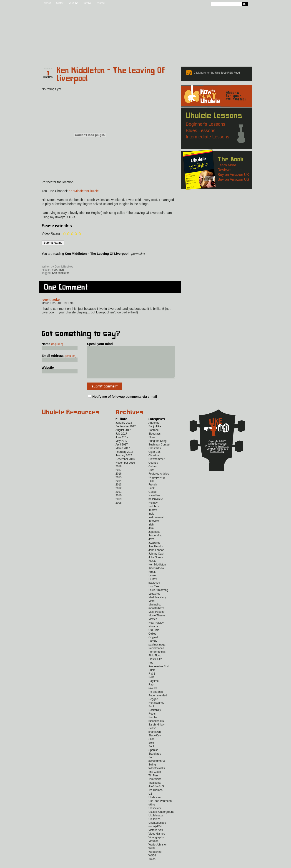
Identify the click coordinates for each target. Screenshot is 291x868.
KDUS (152, 568)
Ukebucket (155, 804)
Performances (157, 659)
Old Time (154, 637)
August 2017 (123, 437)
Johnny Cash (156, 560)
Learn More (227, 165)
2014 (119, 488)
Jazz (151, 546)
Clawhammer (157, 466)
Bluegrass (154, 440)
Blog (80, 55)
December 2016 (125, 466)
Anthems (154, 430)
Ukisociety (155, 815)
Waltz (152, 855)
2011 (119, 499)
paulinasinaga (157, 651)
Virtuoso (153, 848)
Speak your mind (100, 344)
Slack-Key (155, 742)
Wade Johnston (158, 851)
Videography (156, 844)
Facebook (82, 260)
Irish (61, 270)
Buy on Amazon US (233, 179)
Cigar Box (154, 459)
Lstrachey (154, 600)
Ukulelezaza (156, 822)
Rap (151, 691)
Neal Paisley (156, 630)
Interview (154, 528)
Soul (151, 753)
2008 (119, 510)
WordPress (224, 453)
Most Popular (157, 619)
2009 (119, 506)
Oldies (152, 640)
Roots (152, 720)
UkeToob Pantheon (160, 808)
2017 (119, 477)
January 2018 (124, 430)
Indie (151, 520)
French (153, 491)
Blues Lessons (201, 130)
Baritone (154, 437)
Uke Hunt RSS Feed (67, 260)
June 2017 (122, 444)
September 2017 (126, 433)
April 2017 (122, 451)
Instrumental (156, 524)
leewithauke (51, 300)
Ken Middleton (61, 273)
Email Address (59, 356)
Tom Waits (155, 786)
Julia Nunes (156, 564)
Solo (151, 750)
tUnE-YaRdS (156, 793)
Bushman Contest (159, 451)
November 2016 (125, 470)
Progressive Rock (159, 673)
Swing (152, 771)
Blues (152, 444)
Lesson (153, 582)
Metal (152, 608)
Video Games (157, 840)
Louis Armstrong (158, 597)
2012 (119, 495)
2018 (119, 473)
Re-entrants (156, 699)
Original (153, 644)
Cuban (152, 473)
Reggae (153, 706)
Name (52, 344)
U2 (150, 800)
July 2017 (121, 440)
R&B (151, 684)
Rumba (153, 724)
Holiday (153, 510)
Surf (151, 764)
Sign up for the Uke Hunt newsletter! (53, 260)
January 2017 (124, 462)
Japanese (154, 539)
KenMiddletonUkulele (84, 191)
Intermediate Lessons (207, 137)
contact (101, 3)
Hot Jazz (154, 513)
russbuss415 (156, 728)
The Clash (155, 779)
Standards (155, 760)
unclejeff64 (155, 833)
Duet (151, 477)
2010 (119, 502)
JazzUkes (154, 550)
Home (53, 55)
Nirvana (153, 633)
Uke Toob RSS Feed (227, 73)
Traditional (155, 790)
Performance (156, 655)
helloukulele (156, 506)
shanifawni (155, 739)
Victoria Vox (156, 837)
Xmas (152, 866)
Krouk (152, 579)
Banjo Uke (155, 433)
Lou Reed (154, 593)
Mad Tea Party (157, 604)
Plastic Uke (155, 666)
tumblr (87, 3)
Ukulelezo (154, 826)
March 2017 (123, 455)
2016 (119, 480)
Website (48, 368)
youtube (74, 3)
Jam (151, 535)
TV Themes (156, 797)
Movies (153, 626)
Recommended (158, 702)
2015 (119, 484)
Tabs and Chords (110, 55)
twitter (60, 3)
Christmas (155, 455)
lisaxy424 (154, 590)
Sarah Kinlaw (157, 731)
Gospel (153, 499)
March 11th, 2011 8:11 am (58, 303)
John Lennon (156, 557)
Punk (152, 677)
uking (152, 811)
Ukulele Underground (161, 819)
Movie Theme (157, 622)
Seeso (152, 735)
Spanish (153, 757)
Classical (154, 462)
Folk (54, 270)
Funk (152, 495)
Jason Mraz (156, 542)
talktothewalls (157, 775)
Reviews (165, 55)
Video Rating (51, 233)
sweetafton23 (157, 768)
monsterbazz (156, 615)
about (47, 3)
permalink (138, 254)
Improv (153, 517)
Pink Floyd (155, 662)
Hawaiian (154, 502)
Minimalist (154, 611)
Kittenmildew (156, 575)
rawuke (153, 695)
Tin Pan (153, 782)
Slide (152, 746)
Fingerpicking (157, 484)
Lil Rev (153, 586)
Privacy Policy (217, 458)
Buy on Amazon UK (233, 175)
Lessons (189, 55)
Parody (153, 648)
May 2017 (122, 448)
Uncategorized (157, 830)
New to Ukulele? (217, 55)
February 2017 (124, 459)
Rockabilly (155, 717)
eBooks (142, 55)
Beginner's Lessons (206, 124)
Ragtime (154, 688)
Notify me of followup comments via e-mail (125, 403)
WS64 (152, 862)
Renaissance (156, 710)
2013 (119, 491)
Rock (152, 713)
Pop (151, 670)
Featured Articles (159, 480)
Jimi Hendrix (156, 553)
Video (245, 55)
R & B (152, 680)
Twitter (101, 260)
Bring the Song (157, 448)
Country (153, 470)
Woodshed (155, 859)
